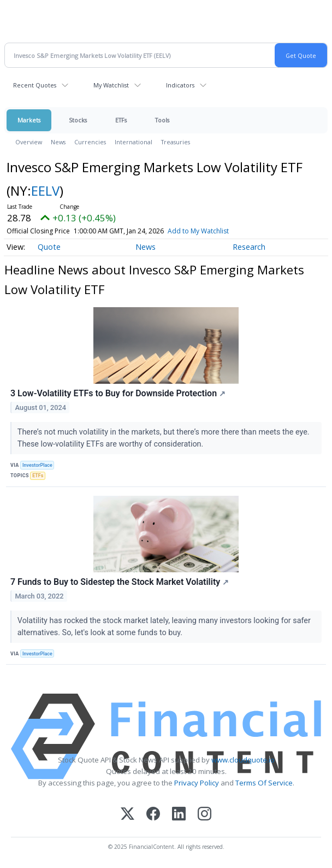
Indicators (180, 85)
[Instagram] (204, 815)
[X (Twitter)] (128, 815)
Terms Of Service (264, 783)
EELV (45, 190)
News (58, 142)
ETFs (121, 120)
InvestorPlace (37, 465)
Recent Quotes (35, 85)
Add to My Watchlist (198, 231)
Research (249, 247)
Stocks (78, 120)
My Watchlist (111, 85)
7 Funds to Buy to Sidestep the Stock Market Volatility (120, 582)
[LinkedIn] (179, 815)
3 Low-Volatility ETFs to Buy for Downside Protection (118, 393)
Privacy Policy (197, 783)
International (134, 142)
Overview (29, 142)
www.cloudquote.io (243, 760)
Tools (162, 120)
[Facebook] (153, 815)
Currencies (90, 142)
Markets (29, 120)
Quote (49, 247)
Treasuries (176, 142)
